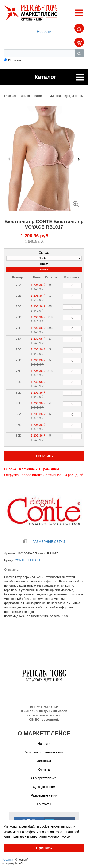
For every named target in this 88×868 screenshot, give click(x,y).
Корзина (8, 860)
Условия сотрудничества (44, 752)
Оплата (44, 769)
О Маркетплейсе (44, 778)
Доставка (44, 761)
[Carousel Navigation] (44, 159)
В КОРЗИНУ (44, 456)
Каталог (40, 96)
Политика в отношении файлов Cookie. (42, 837)
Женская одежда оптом (67, 96)
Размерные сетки (44, 795)
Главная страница (17, 96)
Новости (44, 32)
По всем (15, 60)
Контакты (44, 804)
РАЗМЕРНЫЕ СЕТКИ (44, 542)
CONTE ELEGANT (28, 560)
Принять (44, 848)
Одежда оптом (44, 787)
